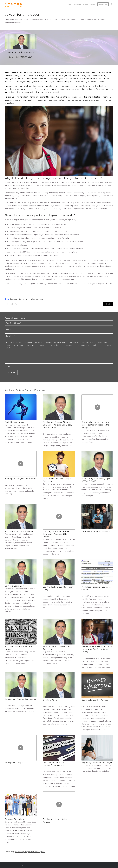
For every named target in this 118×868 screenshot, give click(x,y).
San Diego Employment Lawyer (19, 531)
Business (13, 299)
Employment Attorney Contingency (20, 699)
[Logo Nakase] (13, 4)
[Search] (112, 4)
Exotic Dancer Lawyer (14, 422)
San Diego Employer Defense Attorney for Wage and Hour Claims (56, 534)
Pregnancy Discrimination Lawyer (97, 763)
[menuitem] (69, 4)
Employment (41, 390)
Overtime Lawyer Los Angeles (95, 700)
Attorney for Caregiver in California (20, 478)
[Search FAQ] (59, 304)
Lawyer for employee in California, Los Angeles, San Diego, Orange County (97, 649)
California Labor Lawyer (15, 586)
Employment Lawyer (14, 763)
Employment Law (36, 299)
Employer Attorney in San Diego (96, 531)
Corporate (23, 299)
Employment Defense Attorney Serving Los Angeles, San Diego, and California (57, 425)
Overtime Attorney (51, 700)
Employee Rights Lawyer (16, 819)
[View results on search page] (108, 304)
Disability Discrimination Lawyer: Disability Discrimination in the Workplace (96, 425)
